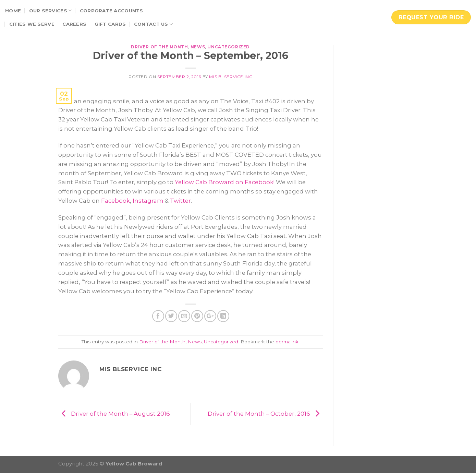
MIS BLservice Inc (231, 77)
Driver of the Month (159, 47)
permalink (287, 342)
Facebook (115, 201)
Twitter (180, 201)
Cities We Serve (32, 24)
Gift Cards (110, 24)
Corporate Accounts (112, 11)
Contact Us (153, 24)
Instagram (148, 201)
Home (13, 11)
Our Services (51, 10)
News (198, 47)
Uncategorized (229, 47)
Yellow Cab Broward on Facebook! (225, 182)
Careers (74, 24)
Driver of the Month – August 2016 (114, 414)
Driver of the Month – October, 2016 (265, 414)
